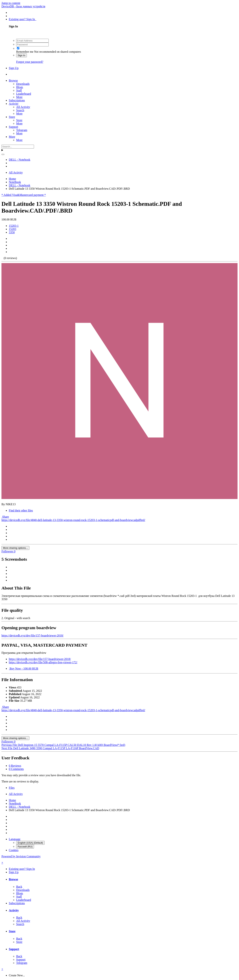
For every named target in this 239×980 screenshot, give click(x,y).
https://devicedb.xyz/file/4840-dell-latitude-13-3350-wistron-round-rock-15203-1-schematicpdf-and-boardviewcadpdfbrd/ (73, 520)
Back (19, 887)
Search (20, 110)
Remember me (25, 52)
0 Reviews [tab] (15, 766)
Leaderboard (24, 94)
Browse (13, 81)
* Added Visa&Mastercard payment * (24, 195)
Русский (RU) (25, 847)
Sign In (21, 55)
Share (5, 517)
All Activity (23, 107)
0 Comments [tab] (16, 769)
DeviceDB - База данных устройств (23, 6)
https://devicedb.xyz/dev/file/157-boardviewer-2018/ (33, 635)
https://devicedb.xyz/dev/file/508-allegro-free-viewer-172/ (43, 662)
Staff (19, 90)
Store (12, 117)
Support (14, 127)
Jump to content (11, 3)
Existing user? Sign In (23, 19)
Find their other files (21, 510)
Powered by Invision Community (21, 856)
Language (15, 839)
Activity (14, 104)
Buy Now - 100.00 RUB (24, 669)
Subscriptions (17, 100)
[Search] (18, 147)
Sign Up (14, 68)
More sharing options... (15, 548)
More (19, 97)
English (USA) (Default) (30, 843)
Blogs (20, 87)
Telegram (22, 130)
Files (12, 788)
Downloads (23, 84)
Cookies (14, 850)
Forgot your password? (30, 62)
